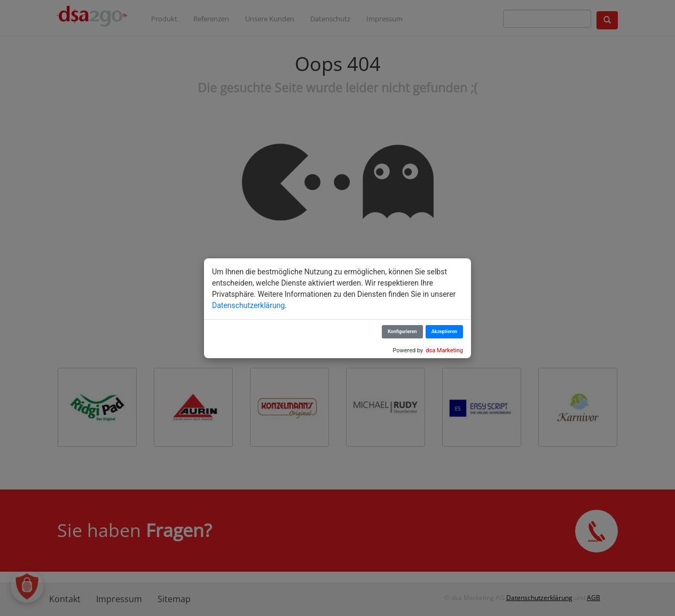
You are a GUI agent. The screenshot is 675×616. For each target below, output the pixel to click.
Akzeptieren (444, 331)
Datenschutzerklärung (248, 305)
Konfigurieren (402, 331)
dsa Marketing (444, 350)
